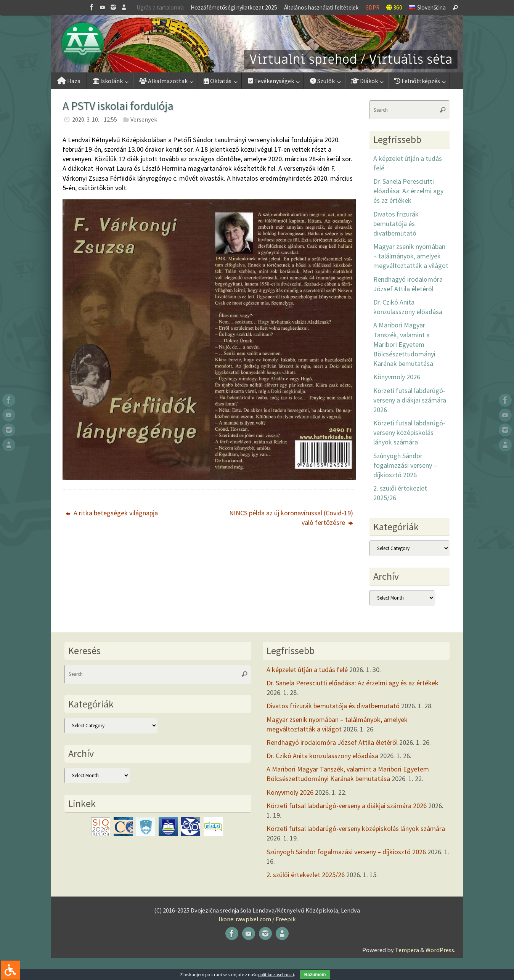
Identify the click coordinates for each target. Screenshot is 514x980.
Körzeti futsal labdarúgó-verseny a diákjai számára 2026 (410, 400)
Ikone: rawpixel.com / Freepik (257, 919)
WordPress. (440, 950)
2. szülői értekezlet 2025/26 (306, 875)
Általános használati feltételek (321, 7)
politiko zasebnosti (276, 974)
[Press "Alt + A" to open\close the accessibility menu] (10, 970)
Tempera (407, 950)
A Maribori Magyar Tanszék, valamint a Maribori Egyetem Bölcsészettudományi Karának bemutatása (404, 344)
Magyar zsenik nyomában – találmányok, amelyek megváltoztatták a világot (411, 256)
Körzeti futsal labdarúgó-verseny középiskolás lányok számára (409, 432)
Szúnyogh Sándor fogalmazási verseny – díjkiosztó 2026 (405, 465)
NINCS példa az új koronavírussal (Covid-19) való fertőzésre (291, 518)
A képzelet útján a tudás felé (307, 670)
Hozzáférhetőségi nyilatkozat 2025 (234, 7)
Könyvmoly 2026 (397, 377)
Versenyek (144, 119)
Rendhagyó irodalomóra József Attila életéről (332, 742)
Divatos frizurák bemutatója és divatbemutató (396, 224)
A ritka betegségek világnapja (112, 513)
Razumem (315, 975)
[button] (257, 44)
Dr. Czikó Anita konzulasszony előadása (322, 756)
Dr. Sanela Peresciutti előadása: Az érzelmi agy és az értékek (408, 191)
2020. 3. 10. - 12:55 (95, 119)
